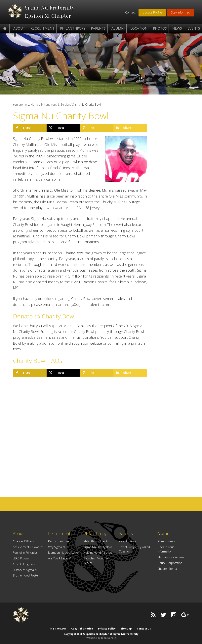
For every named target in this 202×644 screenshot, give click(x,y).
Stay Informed (181, 12)
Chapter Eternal (167, 569)
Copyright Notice (82, 629)
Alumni (164, 534)
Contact (130, 12)
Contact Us (144, 629)
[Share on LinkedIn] (130, 128)
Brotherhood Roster (26, 575)
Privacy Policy (107, 629)
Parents (126, 534)
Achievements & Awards (28, 547)
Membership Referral (171, 557)
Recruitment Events (61, 541)
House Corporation (170, 563)
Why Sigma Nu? (58, 547)
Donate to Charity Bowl (44, 316)
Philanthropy (95, 534)
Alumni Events (166, 541)
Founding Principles (25, 553)
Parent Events (128, 541)
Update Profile (152, 12)
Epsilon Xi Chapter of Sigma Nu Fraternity (15, 11)
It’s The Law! (58, 629)
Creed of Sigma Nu (25, 564)
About (18, 534)
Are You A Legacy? (60, 558)
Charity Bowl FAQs (38, 361)
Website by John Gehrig (101, 638)
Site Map (126, 629)
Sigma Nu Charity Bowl (98, 547)
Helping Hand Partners (98, 553)
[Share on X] (63, 128)
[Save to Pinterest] (97, 128)
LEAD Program (22, 558)
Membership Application (64, 553)
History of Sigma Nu (26, 570)
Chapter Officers (23, 541)
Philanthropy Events (96, 541)
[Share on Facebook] (30, 128)
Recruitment (59, 534)
